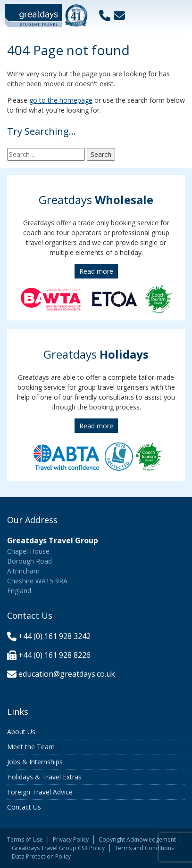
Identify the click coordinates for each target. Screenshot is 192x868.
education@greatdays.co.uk (67, 674)
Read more (96, 271)
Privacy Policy (71, 839)
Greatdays (96, 200)
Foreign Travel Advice (40, 792)
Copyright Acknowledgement (137, 839)
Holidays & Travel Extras (44, 777)
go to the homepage (61, 100)
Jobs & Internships (35, 762)
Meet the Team (31, 747)
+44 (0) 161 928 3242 (54, 636)
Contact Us (24, 807)
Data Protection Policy (41, 856)
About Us (21, 732)
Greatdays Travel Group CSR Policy (58, 848)
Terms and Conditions (144, 848)
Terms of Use (25, 839)
